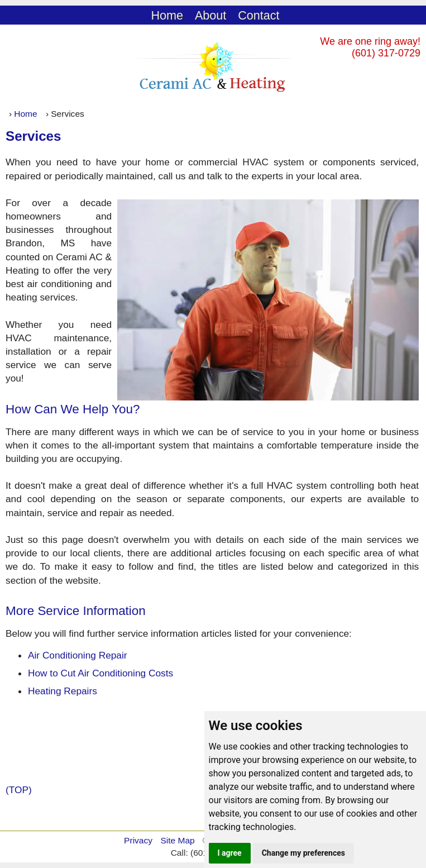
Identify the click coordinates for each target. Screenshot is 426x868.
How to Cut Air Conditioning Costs (100, 673)
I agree (230, 853)
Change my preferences (303, 853)
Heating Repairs (63, 691)
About (210, 15)
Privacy (138, 840)
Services (33, 136)
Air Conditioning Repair (78, 655)
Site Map (177, 840)
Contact (259, 15)
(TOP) (19, 790)
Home (167, 15)
